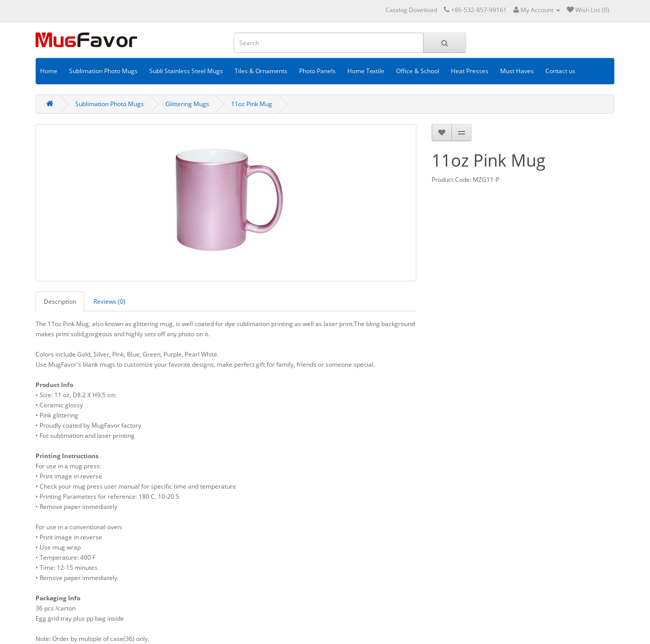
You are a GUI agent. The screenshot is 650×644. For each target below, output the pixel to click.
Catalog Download (411, 10)
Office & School (418, 71)
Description (60, 301)
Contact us (560, 71)
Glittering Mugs (187, 104)
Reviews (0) (109, 301)
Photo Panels (317, 71)
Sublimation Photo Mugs (103, 71)
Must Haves (517, 71)
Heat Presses (470, 71)
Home (49, 71)
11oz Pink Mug (252, 104)
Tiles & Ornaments (261, 71)
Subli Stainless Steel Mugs (186, 71)
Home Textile (366, 71)
